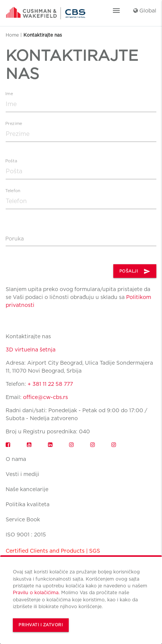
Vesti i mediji (22, 474)
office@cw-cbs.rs (46, 397)
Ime (9, 94)
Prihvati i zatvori (41, 625)
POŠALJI (135, 271)
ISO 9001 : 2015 (26, 535)
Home (12, 35)
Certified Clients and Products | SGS (53, 551)
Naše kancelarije (27, 489)
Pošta (11, 161)
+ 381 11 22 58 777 (50, 384)
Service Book (23, 519)
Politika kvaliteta (28, 504)
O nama (16, 459)
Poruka (15, 239)
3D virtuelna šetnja (31, 350)
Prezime (14, 124)
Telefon (13, 191)
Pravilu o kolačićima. (36, 592)
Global (145, 11)
